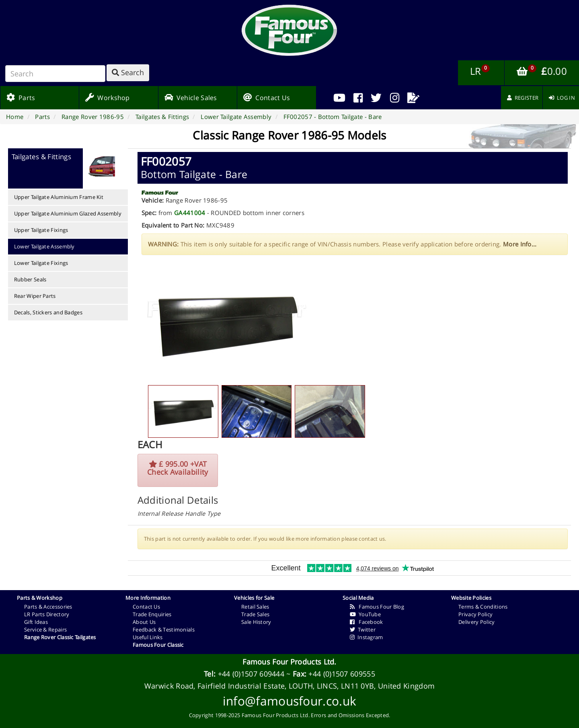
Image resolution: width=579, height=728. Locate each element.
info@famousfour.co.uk (289, 701)
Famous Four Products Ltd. (289, 662)
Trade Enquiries (152, 614)
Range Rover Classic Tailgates (60, 637)
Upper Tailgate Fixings (41, 230)
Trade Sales (255, 614)
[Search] (55, 74)
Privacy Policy (475, 614)
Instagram (366, 637)
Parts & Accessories (48, 607)
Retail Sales (255, 607)
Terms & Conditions (483, 607)
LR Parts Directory (47, 614)
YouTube (365, 614)
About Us (144, 622)
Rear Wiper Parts (35, 296)
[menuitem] (358, 98)
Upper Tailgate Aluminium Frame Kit (59, 197)
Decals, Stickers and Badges (48, 312)
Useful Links (148, 637)
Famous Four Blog (377, 607)
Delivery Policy (477, 622)
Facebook (366, 622)
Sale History (256, 622)
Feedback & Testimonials (164, 630)
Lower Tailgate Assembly (44, 246)
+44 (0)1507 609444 (251, 674)
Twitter (363, 630)
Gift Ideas (36, 622)
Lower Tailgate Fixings (41, 263)
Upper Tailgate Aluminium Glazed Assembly (68, 213)
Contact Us (146, 607)
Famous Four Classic (158, 645)
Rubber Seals (30, 279)
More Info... (520, 244)
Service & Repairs (45, 630)
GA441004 (190, 213)
